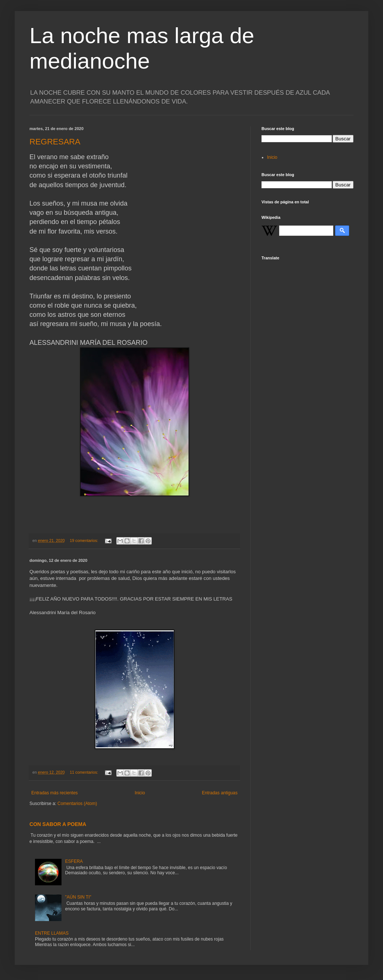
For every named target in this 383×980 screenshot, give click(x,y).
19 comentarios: (84, 540)
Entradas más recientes (55, 793)
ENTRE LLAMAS (52, 933)
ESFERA (74, 861)
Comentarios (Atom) (77, 804)
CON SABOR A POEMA (58, 824)
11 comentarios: (84, 772)
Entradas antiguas (220, 793)
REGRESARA (55, 142)
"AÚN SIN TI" (78, 897)
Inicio (140, 793)
